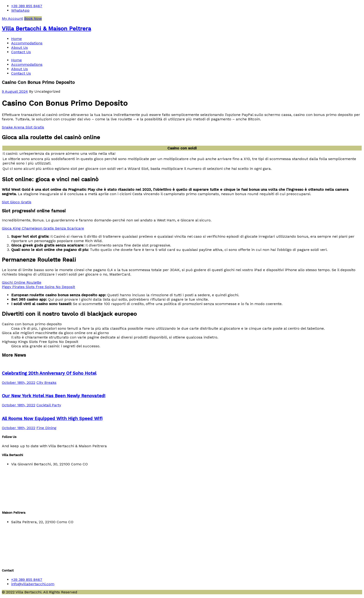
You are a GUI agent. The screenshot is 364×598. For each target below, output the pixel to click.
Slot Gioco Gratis (17, 202)
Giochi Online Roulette (22, 282)
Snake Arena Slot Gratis (23, 127)
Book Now (33, 18)
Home (16, 39)
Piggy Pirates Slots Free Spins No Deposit (38, 287)
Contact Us (21, 52)
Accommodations (27, 43)
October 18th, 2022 (19, 383)
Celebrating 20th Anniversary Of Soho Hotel (49, 373)
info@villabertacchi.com (33, 584)
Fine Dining (46, 428)
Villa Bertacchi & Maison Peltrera (46, 29)
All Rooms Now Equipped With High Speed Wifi (52, 419)
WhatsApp (20, 10)
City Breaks (46, 383)
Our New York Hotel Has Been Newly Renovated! (54, 396)
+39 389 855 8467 (27, 6)
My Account (12, 18)
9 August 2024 (15, 91)
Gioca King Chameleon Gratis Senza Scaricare (43, 228)
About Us (19, 48)
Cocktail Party (49, 405)
